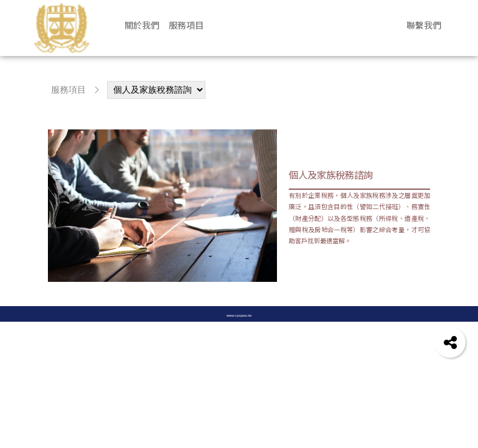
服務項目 (68, 90)
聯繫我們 (424, 25)
